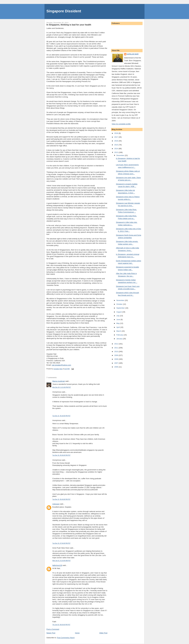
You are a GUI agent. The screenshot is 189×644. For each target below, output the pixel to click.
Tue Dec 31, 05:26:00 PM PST (61, 455)
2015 (116, 145)
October (120, 304)
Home (77, 633)
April (118, 327)
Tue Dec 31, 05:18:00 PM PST (61, 416)
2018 (116, 133)
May (118, 323)
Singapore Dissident (64, 11)
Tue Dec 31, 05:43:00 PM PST (61, 499)
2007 (116, 363)
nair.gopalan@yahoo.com (61, 365)
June (119, 320)
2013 (116, 152)
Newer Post (51, 633)
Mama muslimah (59, 381)
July (118, 316)
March (119, 331)
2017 (116, 137)
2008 (116, 359)
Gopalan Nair (133, 54)
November (121, 300)
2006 (116, 367)
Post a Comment (53, 629)
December (121, 155)
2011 (116, 348)
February (120, 335)
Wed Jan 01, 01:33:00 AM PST (61, 561)
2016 (116, 141)
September (121, 308)
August (119, 312)
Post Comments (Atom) (66, 638)
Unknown (56, 504)
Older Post (103, 633)
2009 (116, 355)
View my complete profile (121, 124)
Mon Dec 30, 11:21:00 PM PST (62, 387)
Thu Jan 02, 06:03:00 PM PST (61, 625)
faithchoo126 (57, 565)
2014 (116, 149)
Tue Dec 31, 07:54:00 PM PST (61, 543)
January (120, 339)
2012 (116, 344)
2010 (116, 352)
